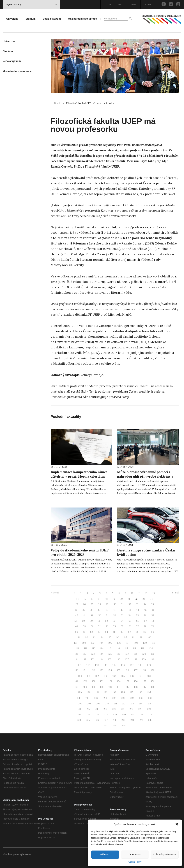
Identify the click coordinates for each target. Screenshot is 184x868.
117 (126, 648)
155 (119, 670)
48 (84, 616)
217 (88, 709)
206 (150, 698)
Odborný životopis (65, 375)
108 (136, 643)
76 (130, 626)
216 (80, 709)
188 (153, 687)
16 (92, 599)
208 (89, 704)
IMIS (134, 4)
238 (115, 720)
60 (91, 621)
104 (101, 643)
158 (144, 670)
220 (114, 709)
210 (107, 704)
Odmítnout (135, 854)
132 (84, 659)
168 (149, 676)
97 (126, 637)
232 (141, 715)
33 (137, 604)
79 (153, 626)
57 (153, 616)
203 (123, 698)
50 (100, 616)
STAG (148, 4)
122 (85, 654)
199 (87, 698)
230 (124, 715)
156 (127, 670)
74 (115, 626)
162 (97, 676)
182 (102, 687)
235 (88, 720)
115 (110, 648)
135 (110, 659)
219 (105, 709)
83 (99, 632)
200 (96, 698)
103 (93, 643)
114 (102, 648)
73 (107, 626)
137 (127, 659)
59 (83, 621)
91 (79, 637)
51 (107, 616)
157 (136, 670)
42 (122, 610)
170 (85, 681)
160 (80, 676)
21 (129, 599)
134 (101, 659)
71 (92, 626)
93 (94, 637)
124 (102, 654)
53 (122, 616)
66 (138, 621)
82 (91, 632)
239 (123, 720)
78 (145, 626)
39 (99, 610)
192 (106, 692)
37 (84, 610)
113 (94, 648)
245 (124, 726)
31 (122, 604)
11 (139, 593)
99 (141, 637)
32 (130, 604)
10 (132, 593)
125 (110, 654)
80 (77, 632)
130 (153, 654)
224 (149, 709)
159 (153, 670)
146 (123, 665)
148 (140, 665)
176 (136, 681)
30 (115, 604)
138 (135, 659)
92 (87, 637)
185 (127, 687)
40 (107, 610)
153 (102, 670)
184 (119, 687)
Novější (55, 593)
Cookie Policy (135, 862)
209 (98, 704)
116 (118, 648)
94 (102, 637)
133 (93, 659)
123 (93, 654)
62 (106, 621)
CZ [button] (108, 4)
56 (145, 616)
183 (110, 687)
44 (137, 610)
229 (115, 715)
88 (137, 632)
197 (149, 692)
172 (102, 681)
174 (119, 681)
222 (131, 709)
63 (114, 621)
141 (80, 665)
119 (143, 648)
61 (99, 621)
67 (145, 621)
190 (89, 692)
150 (77, 670)
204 (132, 698)
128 (136, 654)
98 (133, 637)
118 (134, 648)
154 (110, 670)
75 (122, 626)
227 (97, 715)
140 (153, 659)
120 (151, 648)
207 (80, 704)
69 (77, 626)
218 (97, 709)
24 (151, 599)
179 (77, 687)
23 (144, 599)
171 (94, 681)
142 (88, 665)
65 (130, 621)
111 (78, 648)
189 (80, 692)
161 (89, 676)
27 (92, 604)
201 (105, 698)
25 (77, 604)
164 (114, 676)
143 (97, 665)
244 (115, 726)
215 (149, 704)
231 (133, 715)
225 (79, 715)
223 (140, 709)
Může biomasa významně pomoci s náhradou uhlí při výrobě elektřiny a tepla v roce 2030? (145, 476)
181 (94, 687)
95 (110, 637)
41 (114, 610)
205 (141, 698)
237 (106, 720)
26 (84, 604)
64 (122, 621)
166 (132, 676)
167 (141, 676)
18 (107, 599)
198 (79, 698)
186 (136, 687)
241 (141, 720)
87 (130, 632)
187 (144, 687)
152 (93, 670)
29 (107, 604)
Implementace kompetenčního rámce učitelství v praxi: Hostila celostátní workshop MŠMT (79, 476)
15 (85, 599)
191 (97, 692)
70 (85, 626)
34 (145, 604)
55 (137, 616)
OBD (121, 4)
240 (133, 720)
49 (92, 616)
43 (130, 610)
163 (106, 676)
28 (100, 604)
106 (119, 643)
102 (84, 643)
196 (140, 692)
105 (110, 643)
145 (114, 665)
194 (123, 692)
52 (115, 616)
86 (122, 632)
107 (128, 643)
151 (85, 670)
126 (119, 654)
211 (115, 704)
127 (127, 654)
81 (84, 632)
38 (91, 610)
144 (106, 665)
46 (153, 610)
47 (76, 616)
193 (114, 692)
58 (76, 621)
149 (149, 665)
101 (76, 643)
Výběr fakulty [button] (32, 4)
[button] (177, 824)
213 (132, 704)
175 (127, 681)
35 (153, 604)
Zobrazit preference (165, 854)
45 (145, 610)
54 (130, 616)
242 (150, 720)
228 (106, 715)
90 (153, 632)
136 (118, 659)
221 (123, 709)
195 (132, 692)
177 (144, 681)
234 (79, 720)
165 (123, 676)
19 (114, 599)
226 (88, 715)
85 (114, 632)
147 (132, 665)
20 (121, 599)
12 (146, 593)
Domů (57, 103)
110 (153, 643)
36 (76, 610)
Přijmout (105, 854)
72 (99, 626)
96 (118, 637)
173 (110, 681)
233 (150, 715)
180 (85, 687)
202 (114, 698)
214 (141, 704)
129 (144, 654)
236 (97, 720)
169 (76, 681)
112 (86, 648)
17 (99, 599)
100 (149, 637)
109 (145, 643)
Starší (175, 593)
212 (124, 704)
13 (154, 593)
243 (105, 726)
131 (76, 659)
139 (144, 659)
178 (153, 681)
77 (137, 626)
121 (76, 654)
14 (78, 599)
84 (107, 632)
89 (145, 632)
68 (153, 621)
